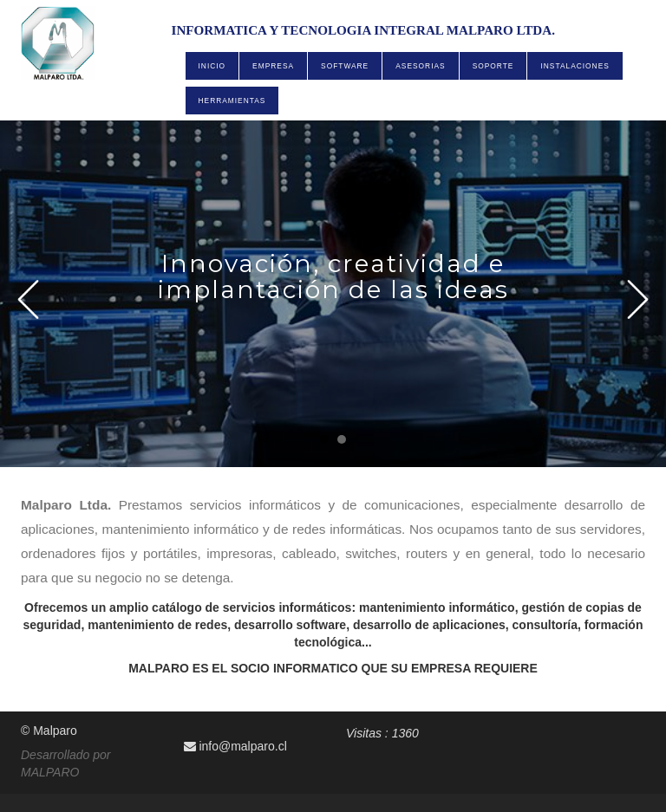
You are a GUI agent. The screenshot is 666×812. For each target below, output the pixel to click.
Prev (28, 299)
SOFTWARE (345, 66)
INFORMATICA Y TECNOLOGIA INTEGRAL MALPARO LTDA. (363, 30)
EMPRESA (273, 66)
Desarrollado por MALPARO (66, 763)
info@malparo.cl (235, 746)
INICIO (212, 66)
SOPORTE (493, 66)
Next (638, 299)
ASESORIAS (420, 66)
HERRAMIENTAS (232, 101)
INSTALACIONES (575, 66)
